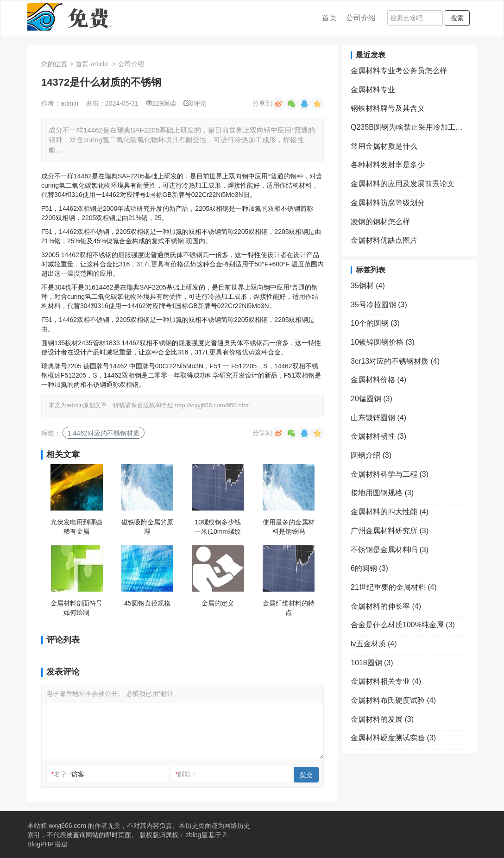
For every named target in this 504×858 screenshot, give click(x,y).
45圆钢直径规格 (147, 603)
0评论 (195, 103)
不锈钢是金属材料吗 (390, 550)
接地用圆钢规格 (382, 493)
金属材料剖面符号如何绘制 (76, 608)
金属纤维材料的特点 (289, 608)
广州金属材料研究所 (390, 531)
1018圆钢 (372, 663)
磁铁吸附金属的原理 (147, 527)
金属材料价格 (378, 380)
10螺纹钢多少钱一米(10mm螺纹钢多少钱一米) (218, 527)
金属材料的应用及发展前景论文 (403, 184)
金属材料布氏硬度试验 (393, 700)
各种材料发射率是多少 (388, 165)
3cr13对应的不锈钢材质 (395, 361)
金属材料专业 (373, 90)
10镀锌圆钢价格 (383, 342)
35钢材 (368, 286)
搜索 (457, 18)
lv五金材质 (374, 644)
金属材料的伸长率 (386, 606)
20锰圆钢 (372, 399)
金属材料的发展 (382, 719)
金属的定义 (218, 603)
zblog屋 (197, 835)
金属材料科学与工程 (390, 474)
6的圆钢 (369, 568)
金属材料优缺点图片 (384, 240)
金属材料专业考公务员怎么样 (399, 71)
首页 (329, 18)
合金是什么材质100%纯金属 (403, 625)
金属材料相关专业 (386, 681)
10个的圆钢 (375, 323)
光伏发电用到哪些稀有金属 (76, 527)
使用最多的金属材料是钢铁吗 (289, 527)
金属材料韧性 (378, 436)
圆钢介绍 (371, 455)
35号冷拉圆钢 (379, 305)
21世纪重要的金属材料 (394, 587)
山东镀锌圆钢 (378, 418)
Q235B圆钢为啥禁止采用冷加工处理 (409, 127)
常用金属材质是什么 (384, 146)
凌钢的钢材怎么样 (380, 222)
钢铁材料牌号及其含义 (388, 108)
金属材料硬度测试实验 (393, 738)
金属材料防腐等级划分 (388, 203)
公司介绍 (361, 18)
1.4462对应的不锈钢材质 (104, 433)
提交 (306, 775)
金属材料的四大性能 (390, 512)
